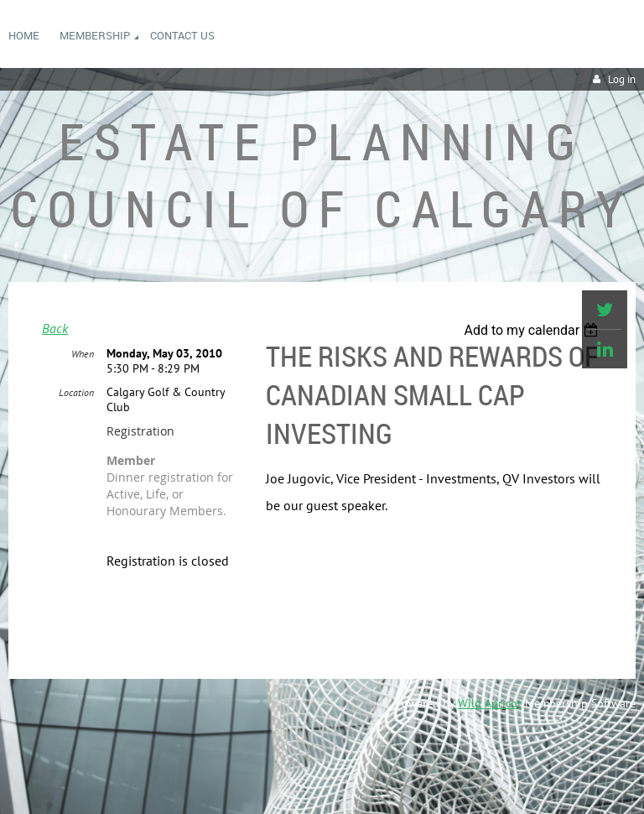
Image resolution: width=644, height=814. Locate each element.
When (83, 354)
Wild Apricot (490, 703)
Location (76, 392)
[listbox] (533, 330)
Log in (622, 79)
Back (55, 328)
